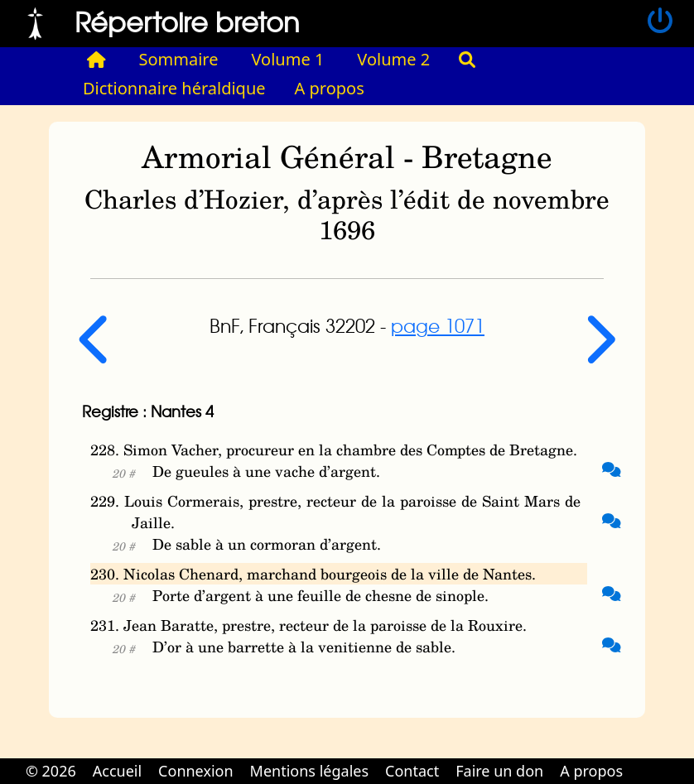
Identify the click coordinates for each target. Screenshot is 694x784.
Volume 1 (288, 59)
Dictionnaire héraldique (174, 88)
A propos (330, 88)
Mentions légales (309, 771)
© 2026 (51, 771)
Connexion (196, 771)
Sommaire (179, 59)
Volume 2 (393, 59)
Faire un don (499, 771)
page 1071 (438, 325)
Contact (412, 771)
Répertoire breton (187, 21)
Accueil (117, 771)
